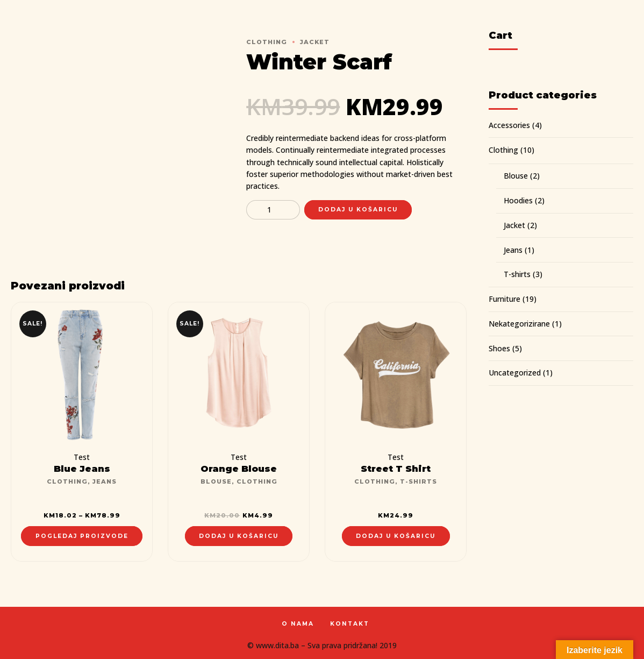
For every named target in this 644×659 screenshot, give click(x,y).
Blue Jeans (82, 469)
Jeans (105, 481)
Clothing (267, 42)
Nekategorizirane (519, 324)
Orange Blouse (239, 469)
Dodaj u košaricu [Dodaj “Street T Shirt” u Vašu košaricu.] (396, 536)
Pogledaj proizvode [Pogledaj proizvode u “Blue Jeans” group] (82, 536)
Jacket (315, 42)
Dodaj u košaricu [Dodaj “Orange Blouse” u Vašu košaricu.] (239, 536)
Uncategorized (515, 373)
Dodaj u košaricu (358, 210)
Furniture (505, 299)
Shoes (499, 348)
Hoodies (518, 200)
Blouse (216, 481)
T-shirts (418, 481)
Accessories (509, 125)
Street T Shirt (396, 469)
